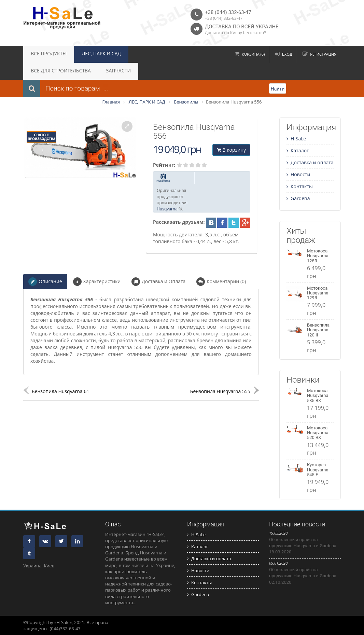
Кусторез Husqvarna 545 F (318, 470)
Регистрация (323, 54)
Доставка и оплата (310, 162)
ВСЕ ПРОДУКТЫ (45, 54)
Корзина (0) (253, 54)
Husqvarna (167, 209)
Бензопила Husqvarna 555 (220, 391)
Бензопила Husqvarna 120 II (318, 330)
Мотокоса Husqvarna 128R (318, 256)
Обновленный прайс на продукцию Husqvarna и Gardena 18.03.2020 (303, 546)
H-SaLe (296, 139)
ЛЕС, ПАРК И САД (90, 54)
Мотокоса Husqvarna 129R (318, 293)
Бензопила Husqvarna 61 (60, 391)
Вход (287, 54)
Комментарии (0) (221, 282)
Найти (278, 89)
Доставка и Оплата (158, 282)
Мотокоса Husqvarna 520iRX (318, 433)
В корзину (231, 150)
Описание (45, 282)
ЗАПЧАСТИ (40, 71)
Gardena (298, 198)
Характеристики (97, 282)
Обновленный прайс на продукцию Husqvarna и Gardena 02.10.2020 (303, 576)
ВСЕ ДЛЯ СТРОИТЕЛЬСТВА (146, 54)
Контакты (300, 186)
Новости (298, 174)
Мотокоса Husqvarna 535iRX (318, 396)
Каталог (298, 150)
